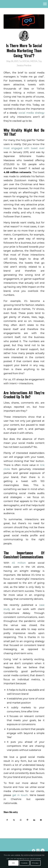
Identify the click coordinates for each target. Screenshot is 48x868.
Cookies (24, 863)
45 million (19, 563)
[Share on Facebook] (7, 820)
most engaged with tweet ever (24, 148)
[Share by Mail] (41, 820)
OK (13, 863)
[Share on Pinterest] (27, 820)
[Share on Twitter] (14, 820)
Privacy (35, 863)
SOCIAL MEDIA (30, 61)
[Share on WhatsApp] (21, 820)
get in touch (20, 795)
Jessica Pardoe (24, 65)
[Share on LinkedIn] (34, 820)
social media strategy (31, 113)
